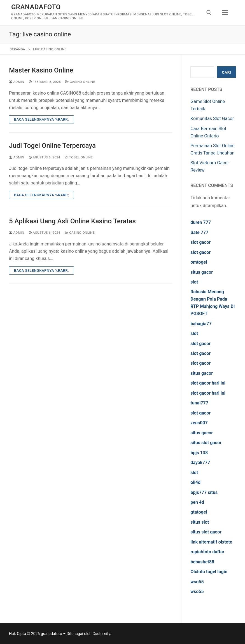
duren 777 (201, 222)
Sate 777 (199, 232)
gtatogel (199, 512)
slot (194, 282)
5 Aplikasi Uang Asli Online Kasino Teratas (72, 221)
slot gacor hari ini (208, 383)
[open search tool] (209, 13)
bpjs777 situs (204, 492)
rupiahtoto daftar (207, 552)
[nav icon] (225, 13)
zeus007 (199, 423)
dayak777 (200, 462)
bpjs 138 (199, 453)
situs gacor (202, 272)
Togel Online (79, 157)
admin (17, 82)
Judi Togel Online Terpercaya (52, 146)
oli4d (195, 482)
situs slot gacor (206, 443)
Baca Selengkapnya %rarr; (41, 119)
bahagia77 (201, 324)
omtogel (199, 262)
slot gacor (200, 242)
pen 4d (197, 502)
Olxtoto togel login (209, 572)
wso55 (197, 582)
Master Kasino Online (41, 70)
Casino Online (80, 82)
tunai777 (199, 403)
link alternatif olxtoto (211, 542)
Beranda (17, 49)
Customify (101, 634)
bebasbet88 (202, 562)
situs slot (200, 522)
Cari (227, 72)
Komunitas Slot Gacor (212, 119)
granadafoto (36, 7)
